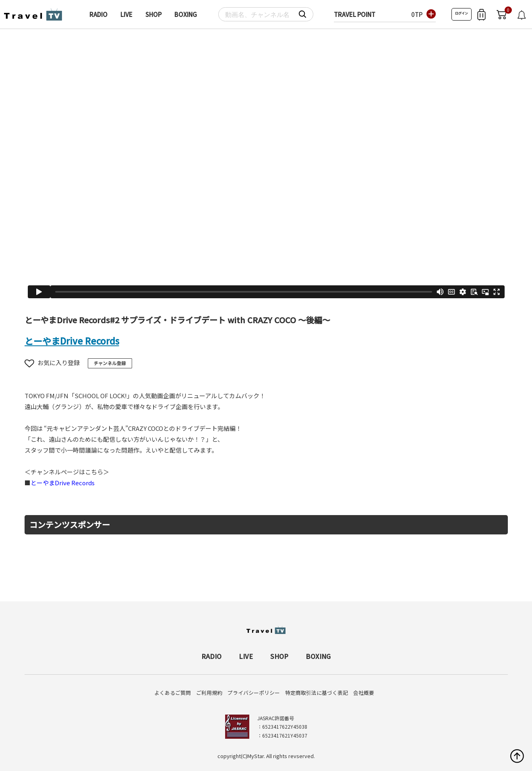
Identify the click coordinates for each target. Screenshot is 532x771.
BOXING (186, 14)
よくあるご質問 (173, 693)
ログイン (462, 13)
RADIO (98, 14)
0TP (417, 14)
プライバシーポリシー (254, 693)
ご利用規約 (209, 693)
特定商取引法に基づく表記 (317, 693)
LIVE (126, 14)
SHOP (153, 14)
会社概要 (364, 693)
